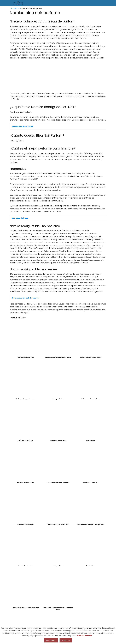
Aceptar (66, 640)
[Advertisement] (58, 76)
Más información (84, 636)
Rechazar (51, 640)
